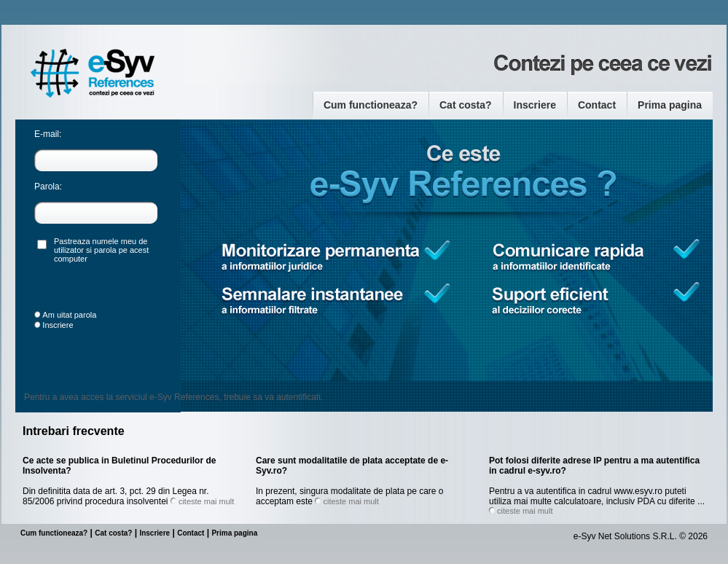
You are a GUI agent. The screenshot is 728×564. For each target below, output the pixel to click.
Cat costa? (466, 105)
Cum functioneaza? (371, 105)
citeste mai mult (206, 501)
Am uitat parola (69, 315)
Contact (597, 105)
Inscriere (535, 105)
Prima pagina (670, 105)
